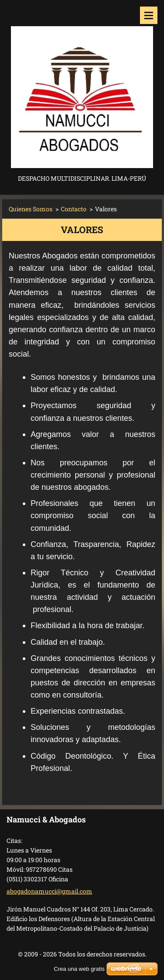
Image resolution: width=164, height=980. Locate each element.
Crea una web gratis (79, 969)
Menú (149, 15)
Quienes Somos (31, 209)
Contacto (74, 209)
